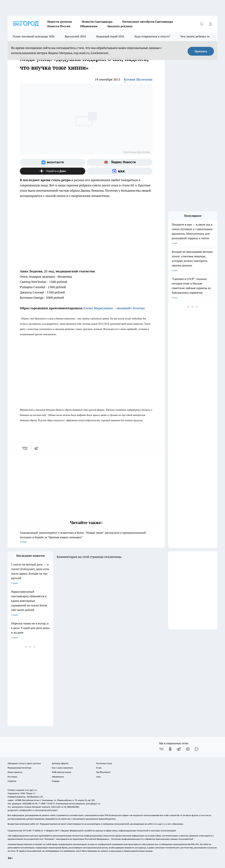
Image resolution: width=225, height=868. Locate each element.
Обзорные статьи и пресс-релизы (24, 763)
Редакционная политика (19, 768)
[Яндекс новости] (120, 162)
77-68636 (36, 831)
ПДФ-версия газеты (62, 772)
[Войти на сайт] (210, 24)
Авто (99, 777)
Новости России (59, 26)
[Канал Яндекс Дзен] (53, 171)
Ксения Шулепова (138, 79)
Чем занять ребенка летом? (198, 36)
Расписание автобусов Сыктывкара (148, 22)
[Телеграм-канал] (179, 749)
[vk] (25, 448)
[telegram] (37, 448)
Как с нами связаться (62, 768)
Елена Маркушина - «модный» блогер (113, 308)
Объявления (89, 26)
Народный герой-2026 (110, 36)
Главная (56, 781)
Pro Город (12, 777)
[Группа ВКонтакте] (53, 162)
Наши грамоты (15, 772)
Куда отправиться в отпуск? (152, 36)
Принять (201, 51)
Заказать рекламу (120, 26)
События (12, 781)
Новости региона (60, 22)
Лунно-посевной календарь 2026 (34, 36)
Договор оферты (60, 763)
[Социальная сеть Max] (120, 171)
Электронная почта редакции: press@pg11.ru (78, 804)
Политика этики (104, 763)
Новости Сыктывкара (97, 22)
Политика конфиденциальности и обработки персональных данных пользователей (152, 839)
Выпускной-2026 (75, 36)
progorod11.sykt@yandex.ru (21, 810)
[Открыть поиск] (202, 24)
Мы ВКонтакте (103, 772)
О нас (99, 768)
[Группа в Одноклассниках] (170, 749)
